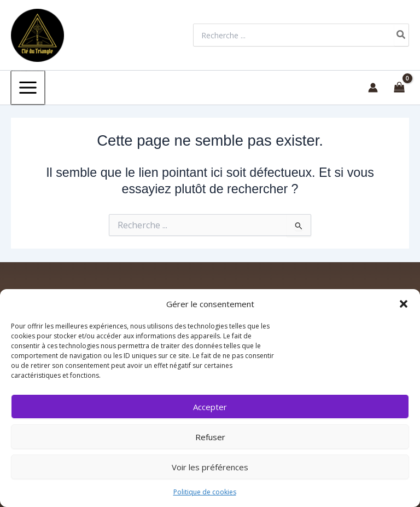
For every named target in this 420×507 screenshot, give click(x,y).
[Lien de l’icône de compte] (373, 87)
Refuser (210, 437)
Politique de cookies (205, 492)
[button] (404, 304)
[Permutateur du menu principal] (27, 87)
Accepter (210, 407)
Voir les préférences (210, 467)
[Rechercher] (401, 35)
